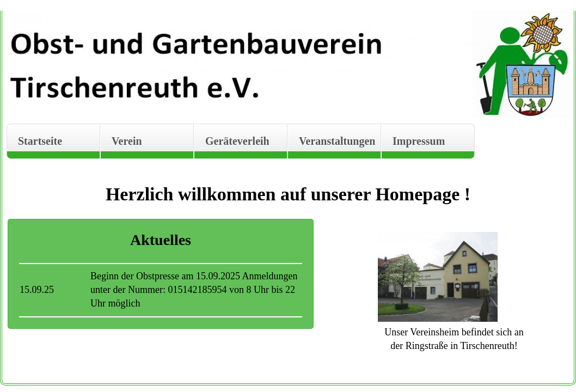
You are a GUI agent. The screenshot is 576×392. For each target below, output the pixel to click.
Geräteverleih (237, 141)
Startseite (40, 141)
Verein (127, 141)
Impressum (419, 141)
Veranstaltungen (337, 141)
